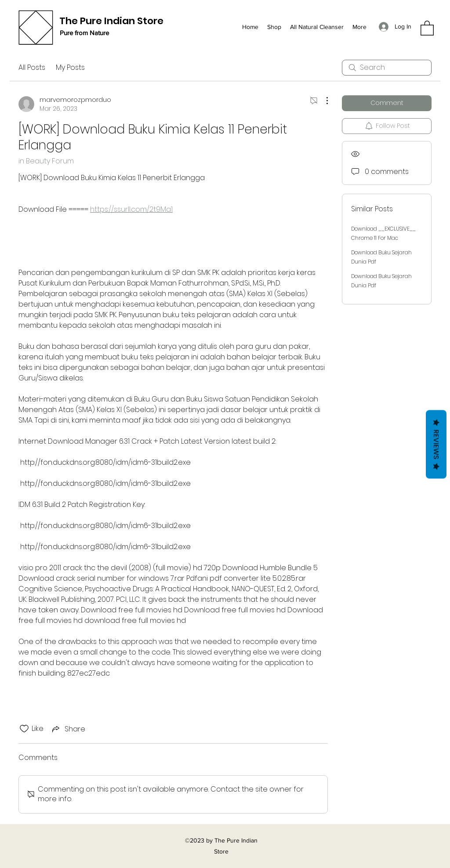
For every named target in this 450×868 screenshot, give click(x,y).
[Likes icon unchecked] (24, 729)
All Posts (32, 67)
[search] (387, 68)
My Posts (70, 67)
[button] (427, 28)
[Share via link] (68, 729)
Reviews (436, 445)
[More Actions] (323, 101)
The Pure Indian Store (111, 21)
